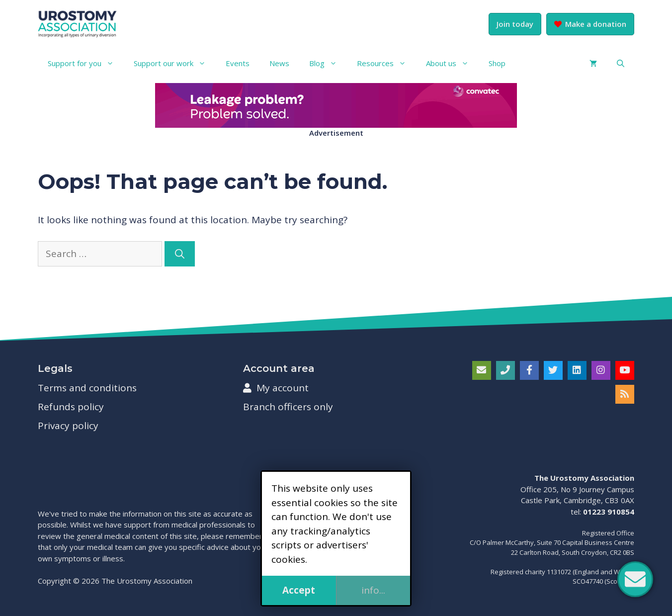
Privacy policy (68, 426)
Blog (328, 63)
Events (238, 63)
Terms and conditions (87, 388)
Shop (497, 63)
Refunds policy (71, 407)
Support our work (175, 63)
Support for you (86, 63)
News (279, 63)
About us (452, 63)
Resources (386, 63)
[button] (621, 63)
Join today (515, 24)
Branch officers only (288, 407)
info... (373, 590)
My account (276, 388)
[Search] (180, 254)
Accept (299, 590)
